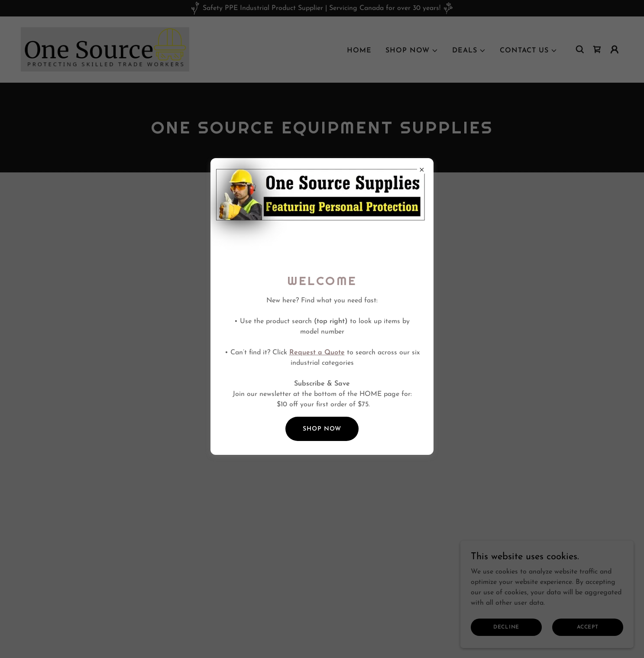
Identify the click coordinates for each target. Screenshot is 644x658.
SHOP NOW (322, 429)
